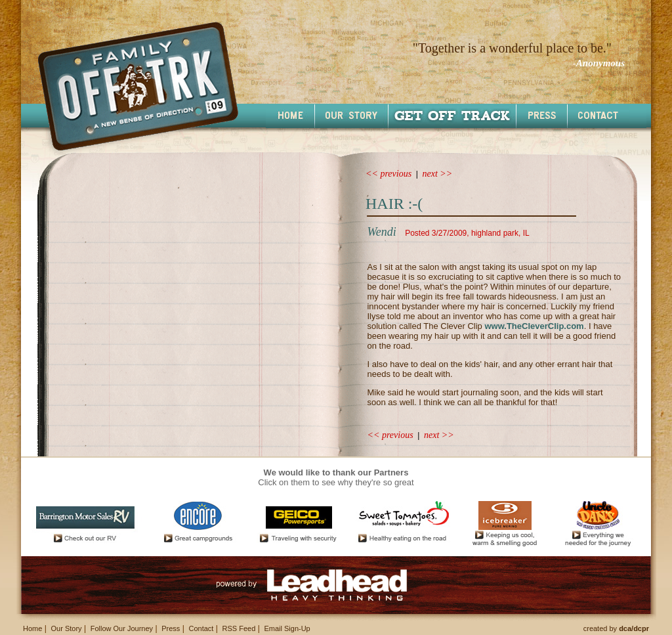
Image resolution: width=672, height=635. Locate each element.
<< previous (388, 174)
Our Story (66, 628)
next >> (438, 174)
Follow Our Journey (122, 628)
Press (171, 628)
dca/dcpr (634, 628)
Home (32, 628)
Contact (201, 628)
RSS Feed (239, 628)
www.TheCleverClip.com (534, 326)
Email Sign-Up (287, 628)
